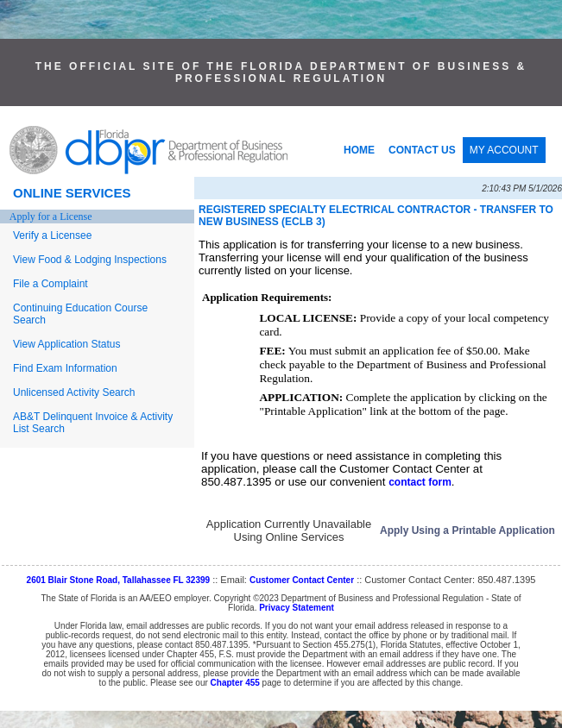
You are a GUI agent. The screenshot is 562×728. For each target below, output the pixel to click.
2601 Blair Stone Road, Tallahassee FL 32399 (119, 580)
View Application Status (67, 344)
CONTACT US (422, 150)
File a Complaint (51, 284)
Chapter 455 (235, 683)
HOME (359, 150)
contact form (420, 482)
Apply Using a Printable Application (467, 530)
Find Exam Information (65, 368)
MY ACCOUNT (504, 150)
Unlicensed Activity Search (74, 392)
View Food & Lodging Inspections (90, 260)
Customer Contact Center (302, 580)
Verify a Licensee (52, 235)
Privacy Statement (297, 608)
